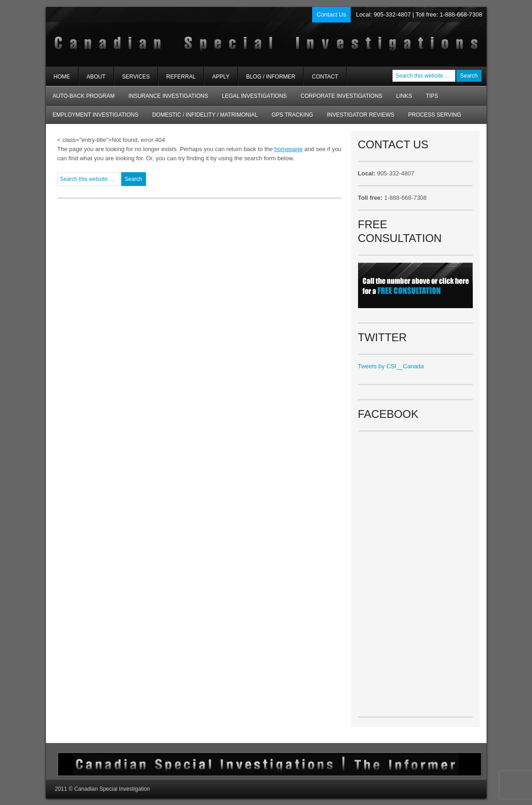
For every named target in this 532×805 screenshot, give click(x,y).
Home (62, 77)
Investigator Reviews (361, 115)
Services (132, 80)
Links (404, 96)
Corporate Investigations (342, 96)
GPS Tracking (292, 115)
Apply (221, 77)
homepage (288, 149)
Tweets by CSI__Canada (391, 366)
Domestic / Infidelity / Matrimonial (205, 115)
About (92, 80)
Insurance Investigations (168, 96)
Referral (181, 77)
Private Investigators (155, 37)
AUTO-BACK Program (80, 99)
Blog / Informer (271, 77)
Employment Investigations (92, 118)
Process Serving (435, 115)
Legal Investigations (254, 96)
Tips (432, 96)
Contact (325, 77)
